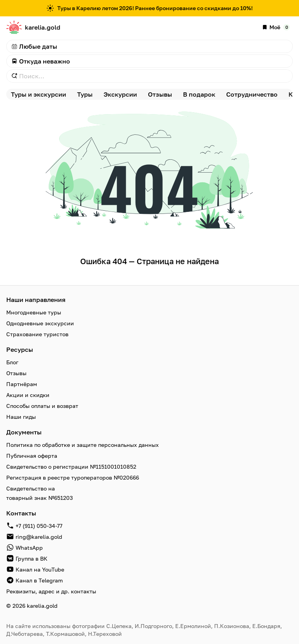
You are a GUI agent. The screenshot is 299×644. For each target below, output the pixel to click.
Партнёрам (22, 384)
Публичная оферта (32, 456)
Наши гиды (21, 417)
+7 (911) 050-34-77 (39, 526)
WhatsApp (29, 548)
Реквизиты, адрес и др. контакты (51, 591)
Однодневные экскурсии (40, 323)
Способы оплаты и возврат (42, 406)
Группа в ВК (32, 558)
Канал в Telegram (39, 580)
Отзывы (16, 373)
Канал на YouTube (40, 569)
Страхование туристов (37, 334)
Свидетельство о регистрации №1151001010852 (71, 467)
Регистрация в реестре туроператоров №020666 (73, 477)
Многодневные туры (34, 312)
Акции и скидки (28, 395)
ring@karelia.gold (39, 537)
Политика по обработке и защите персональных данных (83, 445)
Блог (12, 362)
